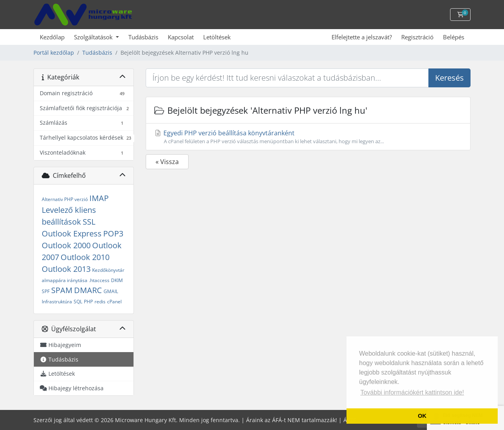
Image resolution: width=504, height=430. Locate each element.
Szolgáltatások (94, 37)
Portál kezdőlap (54, 53)
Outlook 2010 (85, 257)
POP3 (113, 233)
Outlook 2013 (66, 269)
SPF (46, 291)
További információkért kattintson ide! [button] (412, 392)
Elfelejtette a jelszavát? (362, 37)
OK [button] (422, 416)
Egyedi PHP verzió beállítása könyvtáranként (308, 137)
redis (100, 302)
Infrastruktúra (57, 302)
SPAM (62, 290)
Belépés (454, 37)
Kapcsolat (181, 37)
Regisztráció (417, 37)
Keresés (449, 78)
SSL (89, 222)
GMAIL (111, 291)
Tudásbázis (143, 37)
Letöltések (217, 37)
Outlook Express (72, 233)
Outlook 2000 (66, 245)
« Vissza (167, 162)
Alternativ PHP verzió (65, 199)
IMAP (99, 198)
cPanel (114, 302)
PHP (88, 302)
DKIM (117, 280)
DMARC (88, 290)
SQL (78, 302)
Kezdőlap (52, 37)
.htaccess (99, 280)
